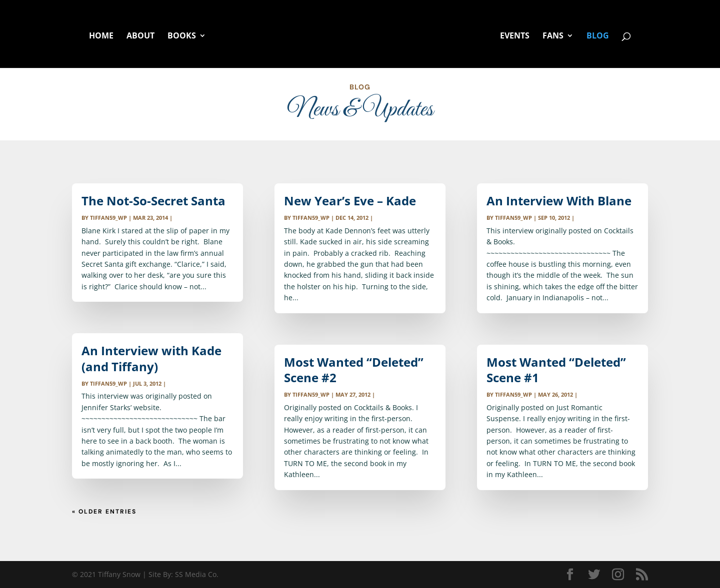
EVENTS (515, 36)
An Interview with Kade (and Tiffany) (151, 358)
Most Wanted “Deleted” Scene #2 (354, 370)
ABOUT (140, 36)
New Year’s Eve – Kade (350, 201)
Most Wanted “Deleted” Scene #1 (556, 370)
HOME (101, 36)
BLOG (598, 36)
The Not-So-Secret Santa (153, 201)
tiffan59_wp (108, 218)
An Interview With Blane (559, 201)
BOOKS (182, 36)
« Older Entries (104, 512)
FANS (553, 36)
